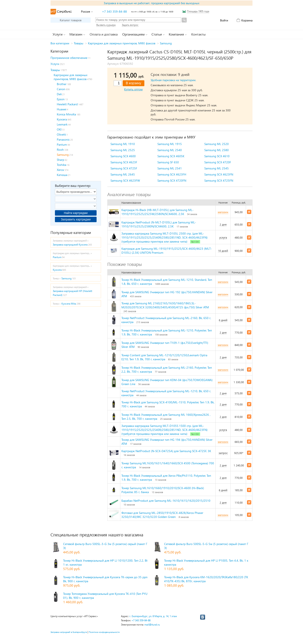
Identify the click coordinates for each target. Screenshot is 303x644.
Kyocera (62, 119)
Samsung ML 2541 (170, 168)
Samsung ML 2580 (217, 150)
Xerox (60, 170)
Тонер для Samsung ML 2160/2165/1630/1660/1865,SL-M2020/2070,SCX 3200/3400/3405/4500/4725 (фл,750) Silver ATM (165, 305)
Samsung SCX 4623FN (219, 174)
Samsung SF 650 (168, 162)
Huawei (62, 109)
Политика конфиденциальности (104, 632)
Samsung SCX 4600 (123, 156)
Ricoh (60, 150)
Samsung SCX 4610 (217, 156)
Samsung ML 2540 (170, 150)
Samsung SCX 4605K (171, 156)
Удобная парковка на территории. (173, 80)
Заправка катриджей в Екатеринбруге (69, 632)
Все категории (60, 43)
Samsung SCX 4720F (218, 162)
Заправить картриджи (76, 219)
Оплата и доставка (104, 34)
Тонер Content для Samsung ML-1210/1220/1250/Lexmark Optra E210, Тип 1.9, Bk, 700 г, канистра (164, 357)
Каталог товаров (71, 20)
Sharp (60, 160)
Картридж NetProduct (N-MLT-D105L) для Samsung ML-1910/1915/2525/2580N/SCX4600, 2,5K (159, 224)
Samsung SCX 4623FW (125, 180)
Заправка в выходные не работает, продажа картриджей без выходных (151, 3)
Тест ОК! (195, 242)
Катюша (62, 175)
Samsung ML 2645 (123, 174)
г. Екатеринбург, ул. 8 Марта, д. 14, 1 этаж (153, 616)
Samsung (166, 43)
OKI (59, 129)
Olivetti (61, 134)
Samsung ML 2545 (217, 168)
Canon (61, 89)
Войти (224, 20)
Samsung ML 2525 (123, 150)
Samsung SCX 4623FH (172, 174)
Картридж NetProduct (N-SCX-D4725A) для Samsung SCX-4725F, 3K (166, 451)
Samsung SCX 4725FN (219, 180)
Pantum (62, 145)
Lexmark (62, 124)
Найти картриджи (76, 213)
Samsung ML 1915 (170, 144)
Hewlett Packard (67, 104)
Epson (61, 99)
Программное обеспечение (69, 58)
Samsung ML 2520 (217, 144)
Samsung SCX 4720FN (172, 180)
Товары (79, 43)
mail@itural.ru (152, 625)
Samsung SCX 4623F (124, 162)
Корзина (247, 20)
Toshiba (62, 165)
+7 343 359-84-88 (114, 11)
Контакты (198, 34)
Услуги (55, 64)
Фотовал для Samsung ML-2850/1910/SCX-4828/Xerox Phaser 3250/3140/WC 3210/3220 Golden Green (162, 515)
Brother (62, 84)
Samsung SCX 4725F (124, 168)
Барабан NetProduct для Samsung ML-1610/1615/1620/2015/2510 (166, 501)
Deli (59, 94)
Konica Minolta (66, 114)
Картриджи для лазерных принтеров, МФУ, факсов (122, 43)
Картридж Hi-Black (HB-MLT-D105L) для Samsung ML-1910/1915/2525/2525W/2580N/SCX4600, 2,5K (157, 212)
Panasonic (63, 139)
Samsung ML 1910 (123, 144)
